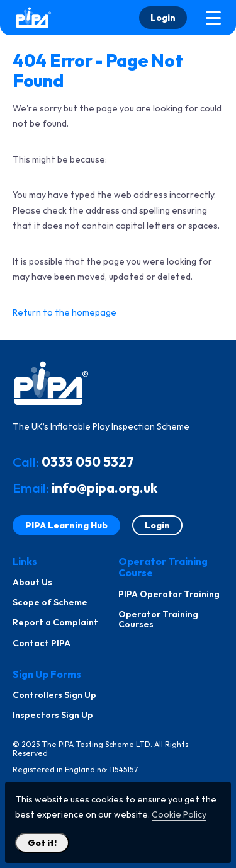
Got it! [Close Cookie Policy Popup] (42, 843)
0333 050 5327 (88, 462)
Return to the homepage (65, 312)
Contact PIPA (42, 643)
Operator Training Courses (158, 619)
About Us (32, 582)
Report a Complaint (55, 622)
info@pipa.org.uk (104, 488)
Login (163, 18)
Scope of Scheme (50, 602)
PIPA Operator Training (169, 594)
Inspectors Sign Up (53, 715)
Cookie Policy (179, 814)
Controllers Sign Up (54, 695)
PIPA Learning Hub (66, 525)
